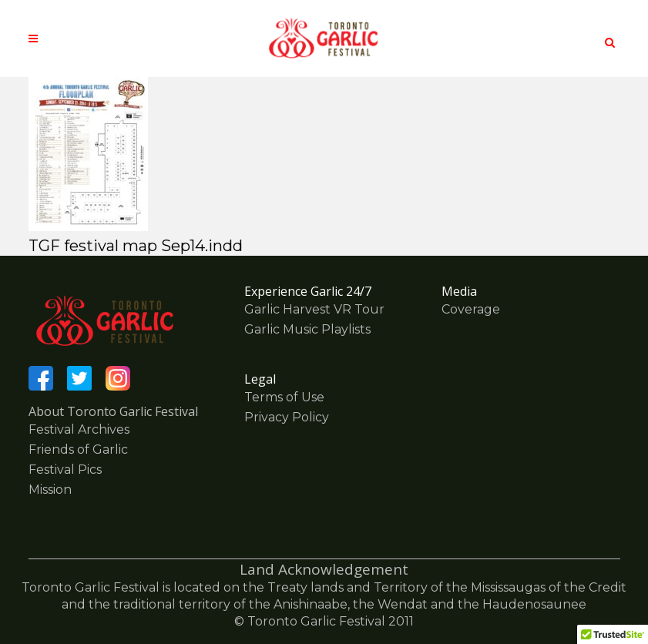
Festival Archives (79, 429)
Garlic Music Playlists (307, 329)
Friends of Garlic (78, 449)
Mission (50, 490)
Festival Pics (65, 470)
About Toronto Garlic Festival (113, 411)
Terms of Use (284, 397)
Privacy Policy (287, 417)
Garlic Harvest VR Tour (314, 309)
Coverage (471, 309)
